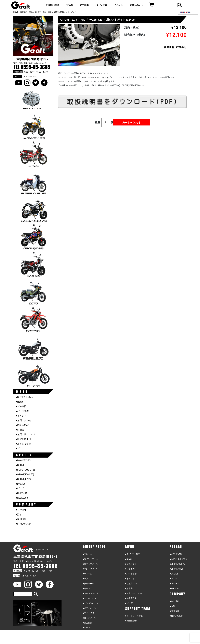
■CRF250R (21, 493)
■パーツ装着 (22, 411)
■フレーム (88, 554)
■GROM (20, 465)
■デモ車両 (21, 406)
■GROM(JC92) (23, 479)
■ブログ (20, 448)
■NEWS (20, 402)
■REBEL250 (22, 498)
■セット (86, 588)
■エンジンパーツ (91, 603)
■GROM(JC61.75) (25, 474)
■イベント (21, 416)
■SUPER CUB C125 (25, 470)
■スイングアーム (91, 559)
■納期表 (20, 430)
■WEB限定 (88, 623)
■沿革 (19, 515)
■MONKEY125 (23, 460)
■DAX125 (21, 484)
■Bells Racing (131, 621)
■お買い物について (26, 434)
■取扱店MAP (22, 425)
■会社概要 (21, 510)
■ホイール (88, 574)
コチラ (44, 63)
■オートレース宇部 (134, 616)
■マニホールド (90, 598)
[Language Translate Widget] (188, 15)
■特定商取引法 (23, 439)
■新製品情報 (131, 564)
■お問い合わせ (23, 420)
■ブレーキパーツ (91, 569)
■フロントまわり (91, 593)
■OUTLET (87, 628)
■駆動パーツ (89, 584)
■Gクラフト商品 (24, 397)
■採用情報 (21, 519)
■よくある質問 (23, 444)
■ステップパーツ (91, 564)
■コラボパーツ (90, 618)
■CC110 (20, 488)
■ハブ (85, 579)
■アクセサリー (90, 613)
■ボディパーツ (90, 608)
